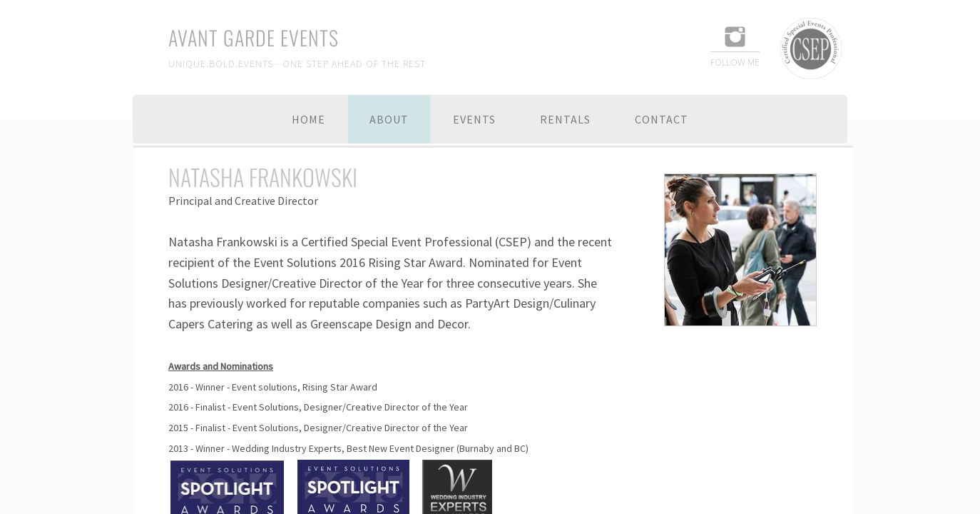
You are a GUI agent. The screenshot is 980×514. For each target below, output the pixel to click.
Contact (662, 119)
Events (474, 119)
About (389, 119)
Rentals (565, 119)
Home (308, 119)
